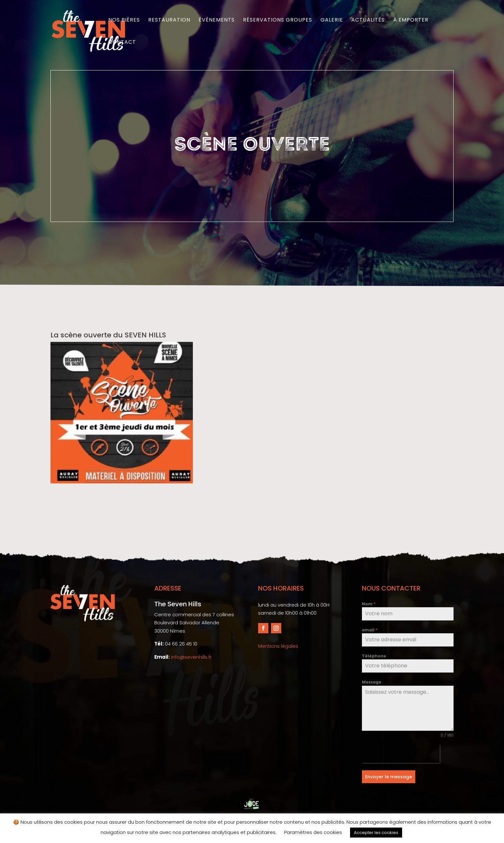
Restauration (169, 21)
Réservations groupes (278, 21)
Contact (122, 43)
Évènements (217, 21)
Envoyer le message (389, 777)
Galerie (332, 21)
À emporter (411, 21)
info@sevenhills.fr (191, 657)
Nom (369, 604)
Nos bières (124, 21)
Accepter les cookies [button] (376, 833)
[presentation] (401, 754)
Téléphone (374, 656)
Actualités (368, 21)
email (370, 630)
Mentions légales (278, 646)
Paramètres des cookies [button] (313, 832)
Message (372, 682)
